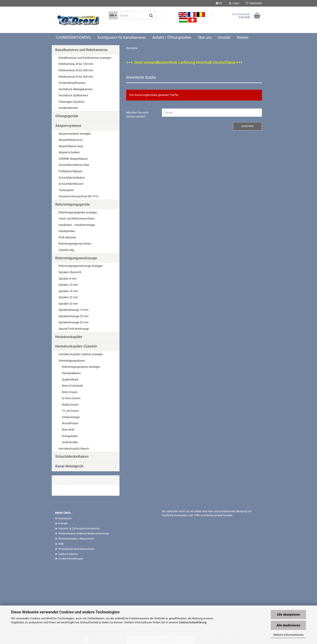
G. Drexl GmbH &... (67, 490)
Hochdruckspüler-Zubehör (76, 346)
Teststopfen (66, 190)
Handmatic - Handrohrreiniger (77, 225)
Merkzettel (254, 3)
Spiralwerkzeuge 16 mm (74, 310)
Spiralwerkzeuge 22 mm (74, 316)
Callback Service (68, 554)
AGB (61, 544)
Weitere (243, 38)
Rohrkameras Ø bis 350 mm (76, 70)
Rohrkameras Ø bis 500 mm (76, 77)
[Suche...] (113, 15)
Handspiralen (67, 231)
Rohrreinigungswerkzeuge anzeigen (81, 266)
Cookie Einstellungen (71, 559)
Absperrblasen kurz (71, 140)
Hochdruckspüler (69, 337)
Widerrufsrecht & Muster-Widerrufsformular (84, 534)
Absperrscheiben (69, 152)
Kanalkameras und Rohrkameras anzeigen (85, 58)
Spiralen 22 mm (68, 297)
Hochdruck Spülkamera (73, 95)
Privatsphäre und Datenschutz (76, 549)
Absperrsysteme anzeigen (75, 134)
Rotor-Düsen (70, 392)
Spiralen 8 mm (67, 279)
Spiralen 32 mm (68, 304)
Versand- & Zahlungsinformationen (79, 529)
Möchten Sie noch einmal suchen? (137, 115)
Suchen (248, 126)
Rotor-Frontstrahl (72, 386)
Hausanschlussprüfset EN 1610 (78, 196)
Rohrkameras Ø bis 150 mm (76, 64)
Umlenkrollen (70, 442)
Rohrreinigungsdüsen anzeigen (81, 367)
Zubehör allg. (67, 250)
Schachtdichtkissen (71, 184)
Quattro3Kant (70, 380)
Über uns (205, 38)
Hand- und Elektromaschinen (76, 219)
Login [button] (234, 3)
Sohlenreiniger (71, 417)
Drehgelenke (70, 436)
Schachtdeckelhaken (72, 178)
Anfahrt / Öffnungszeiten (172, 38)
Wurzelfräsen (70, 423)
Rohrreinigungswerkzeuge (76, 258)
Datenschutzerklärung (193, 622)
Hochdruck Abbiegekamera (76, 89)
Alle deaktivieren (288, 625)
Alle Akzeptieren (288, 615)
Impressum (65, 518)
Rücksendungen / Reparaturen (76, 539)
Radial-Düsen (70, 405)
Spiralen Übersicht (70, 272)
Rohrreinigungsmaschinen (75, 244)
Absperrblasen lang (71, 146)
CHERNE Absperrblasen (73, 159)
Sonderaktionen (68, 108)
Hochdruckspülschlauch (74, 449)
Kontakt (224, 38)
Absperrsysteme (68, 126)
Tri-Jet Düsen (70, 411)
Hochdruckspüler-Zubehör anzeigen (81, 354)
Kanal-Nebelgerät (69, 466)
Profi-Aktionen (67, 237)
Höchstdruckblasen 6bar (74, 165)
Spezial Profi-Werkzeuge (74, 329)
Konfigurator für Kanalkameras (122, 38)
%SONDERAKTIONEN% (73, 38)
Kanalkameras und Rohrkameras (81, 50)
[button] (219, 3)
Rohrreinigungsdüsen (72, 361)
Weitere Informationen (288, 635)
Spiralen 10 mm (68, 285)
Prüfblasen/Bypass (71, 171)
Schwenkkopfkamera (72, 83)
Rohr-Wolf (68, 430)
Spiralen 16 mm (68, 291)
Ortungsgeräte (67, 116)
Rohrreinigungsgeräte (73, 204)
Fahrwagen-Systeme (71, 102)
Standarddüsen (71, 373)
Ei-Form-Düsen (71, 398)
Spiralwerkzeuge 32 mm (74, 322)
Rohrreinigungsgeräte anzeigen (78, 212)
